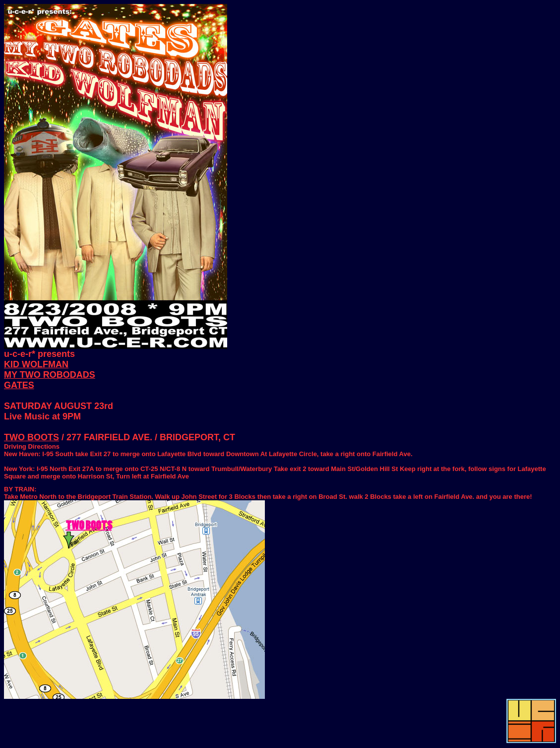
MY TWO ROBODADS (50, 375)
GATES (19, 385)
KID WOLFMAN (36, 364)
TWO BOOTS (31, 437)
